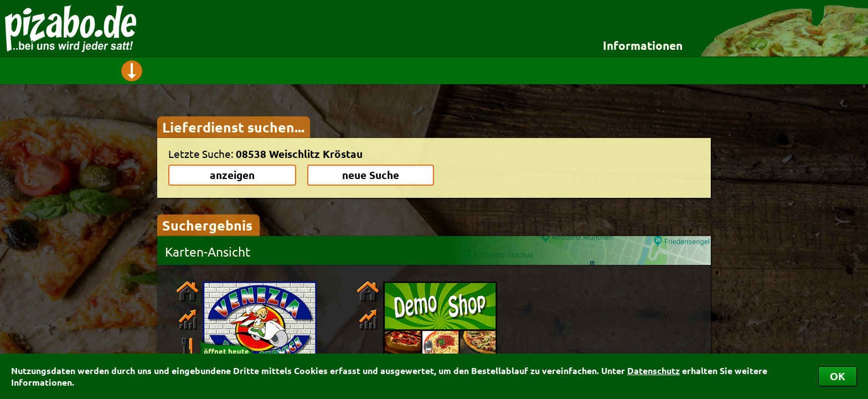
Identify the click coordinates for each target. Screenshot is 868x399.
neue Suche (371, 175)
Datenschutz (653, 370)
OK (838, 376)
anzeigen (232, 175)
